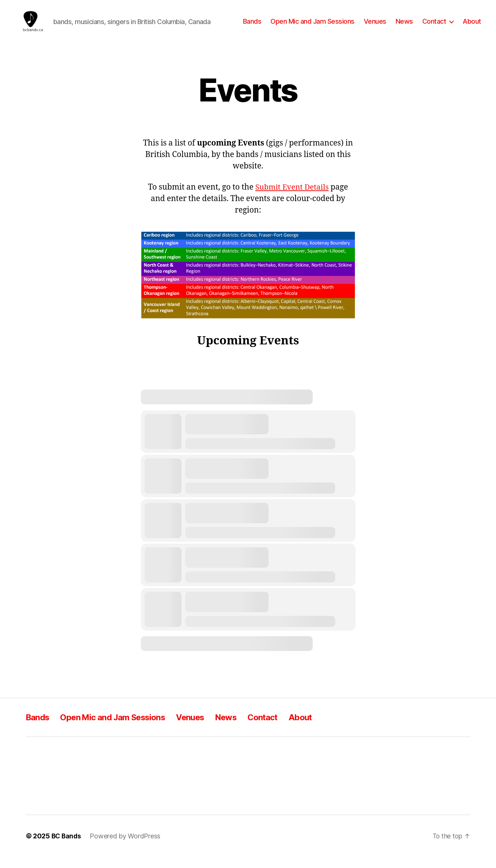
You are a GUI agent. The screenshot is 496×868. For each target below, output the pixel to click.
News (404, 27)
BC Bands (67, 847)
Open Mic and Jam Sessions (312, 27)
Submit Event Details (292, 198)
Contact (434, 27)
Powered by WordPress (127, 847)
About (472, 27)
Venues (375, 27)
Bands (252, 27)
